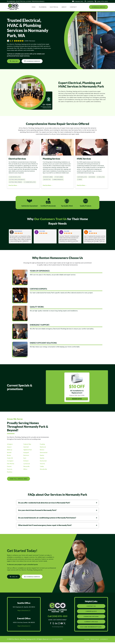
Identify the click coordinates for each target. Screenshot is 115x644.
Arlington (10, 444)
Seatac (42, 455)
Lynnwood (27, 464)
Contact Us (91, 608)
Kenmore (26, 455)
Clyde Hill (10, 458)
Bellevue (10, 450)
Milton (25, 469)
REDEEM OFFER (77, 399)
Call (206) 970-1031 (58, 618)
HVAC (34, 7)
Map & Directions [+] (24, 612)
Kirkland (26, 461)
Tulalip (42, 466)
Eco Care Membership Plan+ (91, 629)
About (64, 7)
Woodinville (43, 469)
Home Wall (67, 231)
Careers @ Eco (91, 613)
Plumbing (43, 7)
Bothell (9, 453)
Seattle (42, 458)
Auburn (9, 447)
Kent (25, 458)
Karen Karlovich (18, 231)
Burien (9, 455)
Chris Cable (42, 231)
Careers (90, 1)
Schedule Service (99, 7)
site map (87, 641)
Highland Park (28, 450)
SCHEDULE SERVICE (32, 61)
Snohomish (43, 461)
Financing (79, 1)
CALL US (14, 61)
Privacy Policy (95, 641)
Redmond (43, 447)
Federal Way (27, 444)
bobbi (90, 231)
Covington (10, 461)
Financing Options (91, 618)
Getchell (26, 447)
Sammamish (44, 453)
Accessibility (104, 641)
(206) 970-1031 (102, 1)
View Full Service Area (19, 479)
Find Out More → (14, 185)
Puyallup (42, 444)
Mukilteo (10, 472)
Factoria (10, 469)
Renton (42, 450)
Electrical (54, 7)
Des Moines (11, 464)
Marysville (26, 466)
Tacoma (42, 464)
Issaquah (26, 453)
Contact (73, 7)
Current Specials (91, 623)
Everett (9, 466)
